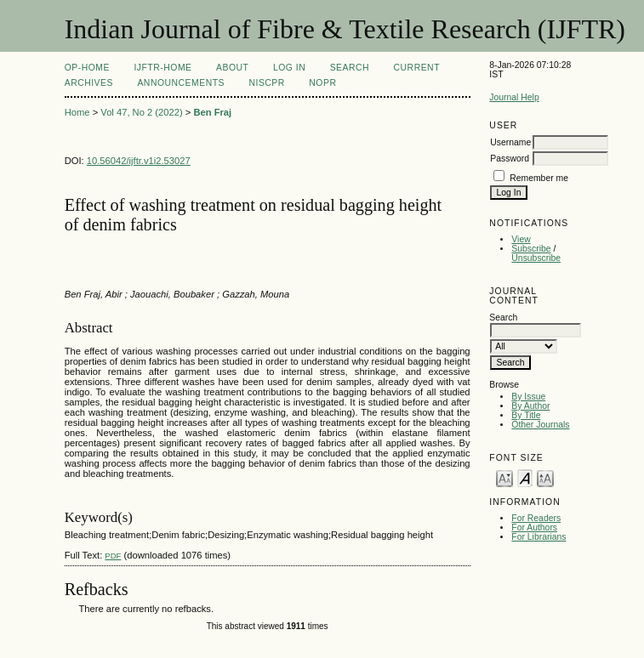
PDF (113, 556)
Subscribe (531, 249)
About (232, 68)
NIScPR (266, 83)
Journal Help (514, 97)
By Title (526, 415)
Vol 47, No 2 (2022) (141, 112)
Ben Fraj (212, 112)
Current (417, 68)
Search (350, 68)
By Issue (528, 397)
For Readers (536, 518)
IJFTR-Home (162, 68)
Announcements (181, 83)
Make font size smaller (504, 477)
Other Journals (540, 425)
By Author (530, 406)
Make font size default (525, 477)
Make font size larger (545, 477)
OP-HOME (87, 68)
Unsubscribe (536, 258)
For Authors (534, 528)
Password (510, 159)
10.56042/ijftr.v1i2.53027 (139, 161)
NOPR (322, 83)
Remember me (539, 178)
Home (77, 112)
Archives (89, 83)
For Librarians (539, 537)
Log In (289, 68)
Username (510, 142)
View (521, 239)
